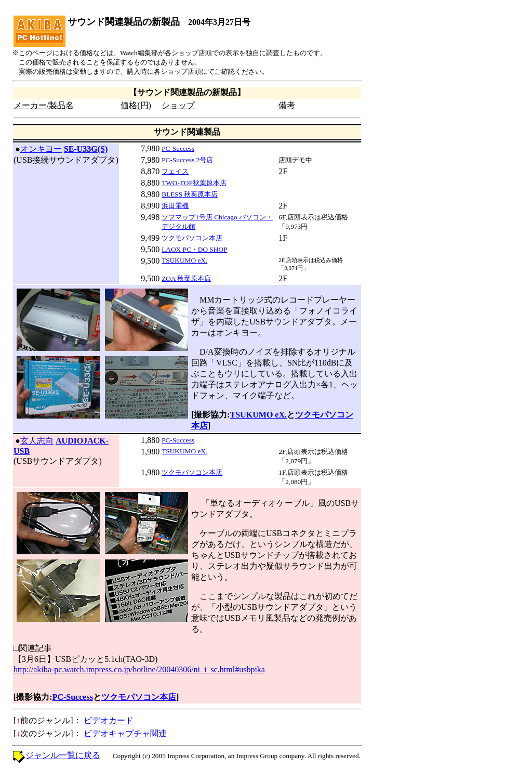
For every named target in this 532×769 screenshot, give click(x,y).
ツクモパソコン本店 (192, 238)
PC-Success (178, 148)
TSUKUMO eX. (184, 260)
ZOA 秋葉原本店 (186, 278)
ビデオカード (109, 720)
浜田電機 (175, 206)
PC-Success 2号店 (187, 160)
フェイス (175, 171)
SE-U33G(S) (86, 149)
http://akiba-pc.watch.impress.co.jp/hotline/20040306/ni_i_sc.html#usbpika (139, 669)
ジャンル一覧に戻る (63, 755)
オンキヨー (41, 149)
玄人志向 (37, 441)
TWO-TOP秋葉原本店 (194, 183)
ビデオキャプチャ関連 (125, 733)
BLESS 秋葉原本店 (190, 194)
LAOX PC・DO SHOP (194, 249)
